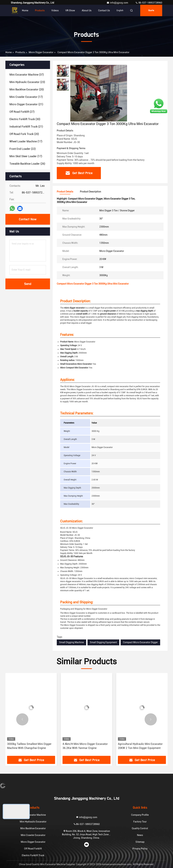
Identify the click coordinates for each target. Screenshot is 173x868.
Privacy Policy (140, 849)
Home (25, 10)
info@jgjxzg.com (118, 3)
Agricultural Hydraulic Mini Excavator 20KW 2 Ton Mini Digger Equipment (140, 746)
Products (40, 10)
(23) (27, 82)
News (140, 835)
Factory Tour (140, 822)
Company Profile (140, 815)
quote (151, 10)
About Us (87, 10)
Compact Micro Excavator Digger (140, 642)
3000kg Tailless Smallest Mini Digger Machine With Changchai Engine (29, 746)
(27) (22, 112)
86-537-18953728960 (149, 3)
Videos (55, 10)
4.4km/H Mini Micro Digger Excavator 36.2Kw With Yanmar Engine (85, 746)
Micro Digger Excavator (41, 52)
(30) (25, 119)
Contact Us (104, 10)
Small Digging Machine (71, 642)
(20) (27, 89)
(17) (26, 97)
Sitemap (140, 842)
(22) (23, 149)
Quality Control (140, 828)
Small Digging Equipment (103, 642)
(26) (27, 164)
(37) (27, 75)
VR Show (70, 10)
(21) (26, 104)
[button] (22, 719)
